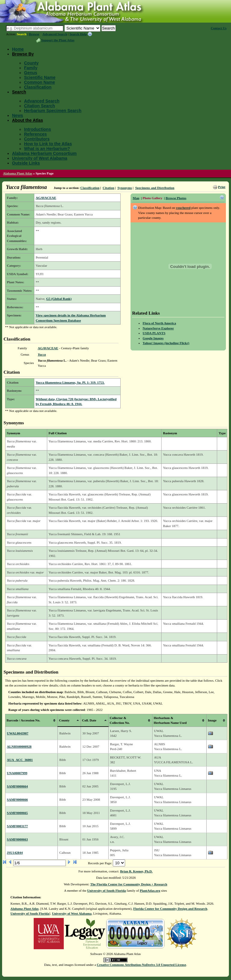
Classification (38, 87)
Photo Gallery (152, 198)
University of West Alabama (40, 158)
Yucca (42, 354)
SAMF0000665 (17, 813)
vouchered (183, 208)
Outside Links (26, 163)
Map (136, 198)
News (18, 115)
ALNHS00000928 (19, 746)
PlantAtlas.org (150, 890)
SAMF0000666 (17, 799)
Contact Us (219, 28)
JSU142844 (15, 853)
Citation (108, 188)
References (35, 134)
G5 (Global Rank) (59, 299)
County (31, 63)
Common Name (40, 82)
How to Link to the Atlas (48, 144)
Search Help (78, 34)
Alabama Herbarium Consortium (44, 153)
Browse (34, 34)
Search (22, 34)
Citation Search (40, 106)
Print (222, 187)
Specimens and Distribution (155, 188)
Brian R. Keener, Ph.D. (136, 871)
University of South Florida (107, 890)
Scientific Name (40, 77)
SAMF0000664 (17, 786)
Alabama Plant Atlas (18, 173)
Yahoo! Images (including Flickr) (166, 343)
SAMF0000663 (17, 839)
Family (31, 68)
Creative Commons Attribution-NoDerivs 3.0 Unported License (142, 965)
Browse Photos (176, 198)
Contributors (37, 139)
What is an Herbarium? (47, 149)
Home (18, 49)
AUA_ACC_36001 (20, 760)
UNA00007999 (17, 773)
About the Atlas (28, 120)
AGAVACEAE (46, 198)
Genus (31, 73)
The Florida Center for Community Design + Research (129, 884)
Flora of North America (159, 323)
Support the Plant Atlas (58, 40)
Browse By (23, 54)
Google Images (153, 338)
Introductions (37, 129)
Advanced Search (55, 34)
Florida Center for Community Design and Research (170, 909)
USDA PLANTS (154, 333)
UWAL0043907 (18, 733)
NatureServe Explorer (158, 328)
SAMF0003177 (17, 826)
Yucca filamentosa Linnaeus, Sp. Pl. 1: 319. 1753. (70, 382)
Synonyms (125, 188)
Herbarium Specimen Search (53, 111)
